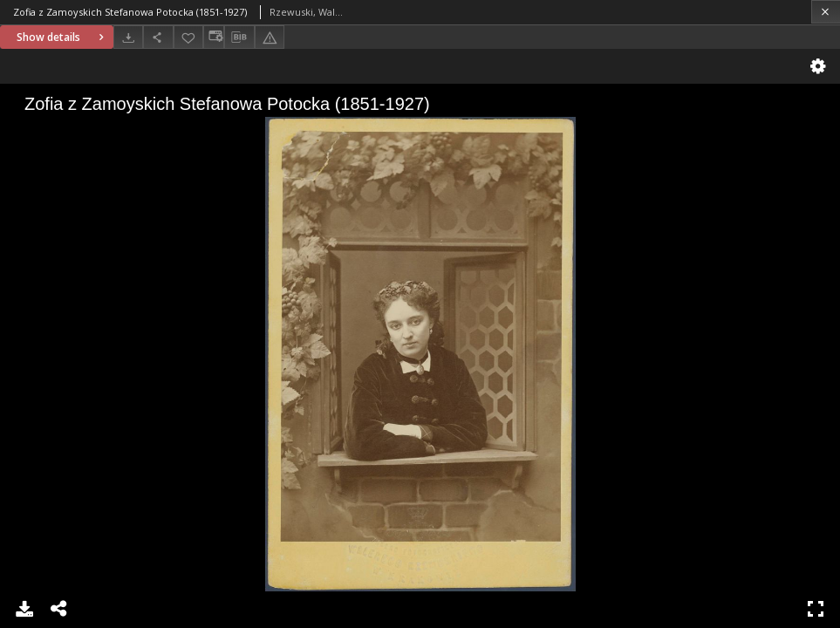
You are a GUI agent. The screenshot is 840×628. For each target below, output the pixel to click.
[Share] (158, 37)
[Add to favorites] (188, 37)
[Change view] (214, 37)
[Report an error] (270, 37)
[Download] (128, 37)
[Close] (826, 12)
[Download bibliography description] (239, 38)
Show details (62, 37)
